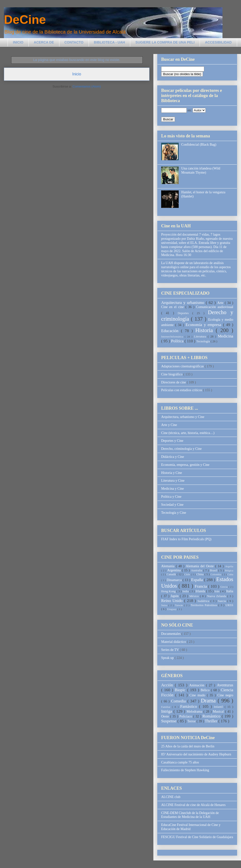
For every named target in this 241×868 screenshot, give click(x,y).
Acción (168, 685)
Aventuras (225, 685)
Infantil (219, 707)
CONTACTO (74, 42)
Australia (197, 570)
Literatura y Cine (173, 481)
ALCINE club (171, 797)
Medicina (226, 336)
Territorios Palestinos (204, 605)
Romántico (212, 716)
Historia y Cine (172, 473)
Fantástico (190, 706)
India (186, 591)
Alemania (168, 566)
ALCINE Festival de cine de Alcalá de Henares (193, 805)
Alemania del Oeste (200, 566)
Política (178, 341)
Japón (175, 596)
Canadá (171, 574)
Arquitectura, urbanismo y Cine (183, 417)
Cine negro (225, 695)
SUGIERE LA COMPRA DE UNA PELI (165, 42)
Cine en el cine (173, 307)
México (195, 596)
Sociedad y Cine (172, 505)
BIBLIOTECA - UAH (110, 42)
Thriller (211, 721)
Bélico (206, 690)
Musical (219, 712)
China (200, 574)
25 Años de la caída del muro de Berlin (188, 746)
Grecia (224, 587)
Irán (217, 591)
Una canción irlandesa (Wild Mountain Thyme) (201, 170)
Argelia (229, 566)
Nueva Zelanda (217, 596)
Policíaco (186, 716)
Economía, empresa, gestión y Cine (185, 465)
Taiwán (179, 605)
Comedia (179, 701)
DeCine (25, 20)
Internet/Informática (173, 337)
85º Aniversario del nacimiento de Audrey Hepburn (196, 754)
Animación (198, 685)
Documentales (171, 634)
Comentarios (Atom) (87, 86)
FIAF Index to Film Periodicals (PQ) (186, 539)
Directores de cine (174, 382)
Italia (230, 591)
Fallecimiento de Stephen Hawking (185, 770)
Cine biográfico (172, 374)
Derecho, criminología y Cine (181, 449)
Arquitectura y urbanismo (183, 303)
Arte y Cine (169, 425)
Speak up (168, 658)
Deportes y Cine (172, 441)
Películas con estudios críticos (182, 390)
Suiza (165, 605)
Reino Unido (173, 601)
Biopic (181, 690)
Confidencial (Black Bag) (199, 145)
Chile (188, 574)
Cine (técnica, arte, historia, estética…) (188, 433)
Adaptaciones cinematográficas (183, 366)
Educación (171, 331)
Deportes (185, 313)
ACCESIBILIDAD (218, 42)
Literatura (201, 337)
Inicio (77, 74)
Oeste (166, 716)
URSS (230, 605)
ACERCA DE (44, 42)
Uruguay (172, 609)
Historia (205, 330)
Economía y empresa (204, 325)
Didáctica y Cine (173, 457)
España (198, 580)
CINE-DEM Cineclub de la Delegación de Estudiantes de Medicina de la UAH (190, 815)
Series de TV (170, 650)
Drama (209, 701)
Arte (221, 303)
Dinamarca (175, 580)
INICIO (18, 42)
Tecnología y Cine (174, 513)
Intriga (167, 711)
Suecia (222, 601)
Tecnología (203, 341)
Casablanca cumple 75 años (180, 762)
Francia (201, 586)
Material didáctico (174, 642)
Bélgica (229, 570)
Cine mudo (198, 695)
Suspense (169, 721)
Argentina (175, 570)
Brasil (214, 570)
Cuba (230, 574)
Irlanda (201, 591)
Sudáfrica (204, 601)
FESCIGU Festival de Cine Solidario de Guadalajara (197, 837)
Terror (192, 721)
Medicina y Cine (172, 489)
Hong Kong (169, 591)
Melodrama (195, 712)
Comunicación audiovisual (215, 307)
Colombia (216, 574)
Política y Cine (171, 497)
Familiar (167, 707)
